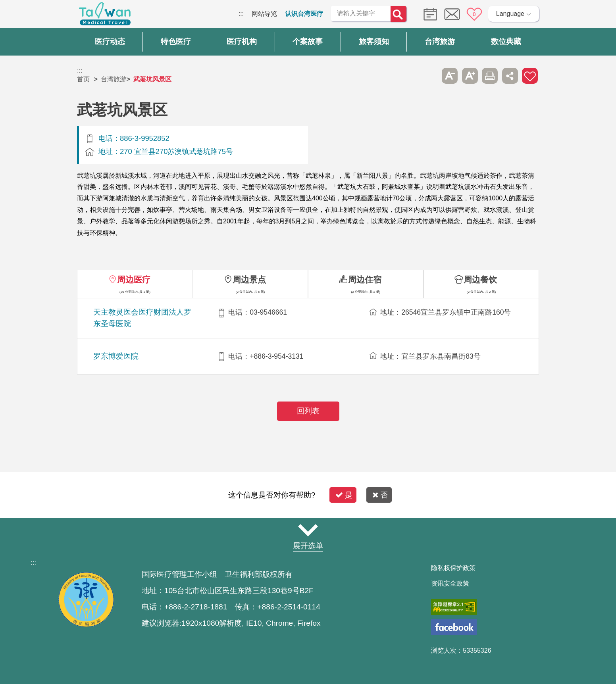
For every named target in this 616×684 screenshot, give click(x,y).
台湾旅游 (114, 79)
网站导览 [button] (308, 530)
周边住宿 (365, 280)
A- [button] (450, 76)
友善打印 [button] (490, 76)
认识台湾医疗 (304, 14)
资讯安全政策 (450, 584)
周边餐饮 (480, 280)
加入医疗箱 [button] (530, 76)
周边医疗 (134, 280)
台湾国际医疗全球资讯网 (105, 16)
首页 (83, 79)
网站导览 (264, 14)
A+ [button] (470, 76)
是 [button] (344, 495)
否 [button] (380, 495)
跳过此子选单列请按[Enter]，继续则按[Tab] (430, 76)
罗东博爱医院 (116, 356)
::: (241, 14)
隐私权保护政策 (453, 568)
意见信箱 (452, 14)
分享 (510, 76)
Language (510, 14)
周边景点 (249, 280)
